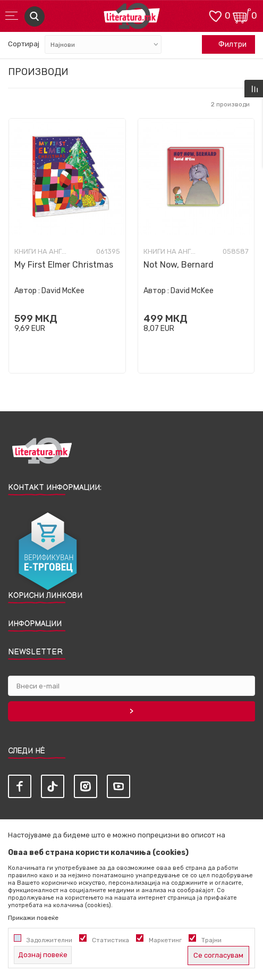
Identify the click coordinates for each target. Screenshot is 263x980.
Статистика (111, 940)
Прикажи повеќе (33, 918)
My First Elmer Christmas (64, 265)
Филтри (227, 45)
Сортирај (24, 44)
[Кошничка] (242, 15)
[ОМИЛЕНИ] (215, 15)
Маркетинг (165, 940)
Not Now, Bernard (179, 265)
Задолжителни (49, 940)
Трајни (211, 940)
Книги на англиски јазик (41, 252)
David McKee (63, 291)
